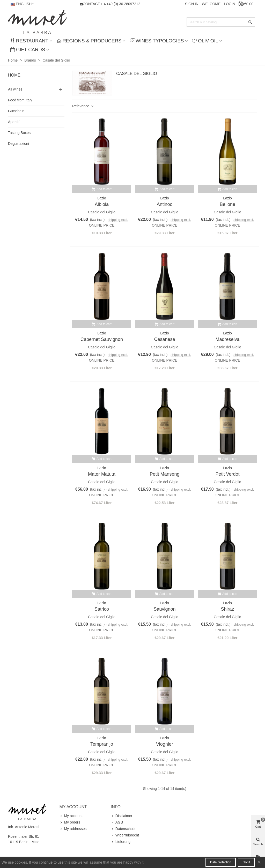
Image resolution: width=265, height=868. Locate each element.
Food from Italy (20, 100)
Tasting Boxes (19, 133)
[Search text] (216, 22)
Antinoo (164, 204)
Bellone (227, 204)
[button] (122, 4)
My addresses (73, 829)
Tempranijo (102, 744)
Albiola (102, 204)
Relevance (83, 106)
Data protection (221, 862)
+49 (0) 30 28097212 (123, 4)
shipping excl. (118, 220)
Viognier (165, 744)
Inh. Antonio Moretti (24, 827)
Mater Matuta (102, 474)
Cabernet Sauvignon (102, 339)
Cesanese (164, 339)
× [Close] (259, 862)
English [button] (23, 4)
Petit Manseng (164, 474)
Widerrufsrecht (125, 835)
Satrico (102, 609)
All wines (15, 89)
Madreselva (227, 339)
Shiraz (227, 609)
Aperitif (14, 122)
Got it (246, 862)
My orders (70, 822)
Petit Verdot (227, 474)
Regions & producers (89, 41)
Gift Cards (28, 50)
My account (71, 816)
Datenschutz (123, 829)
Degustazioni (19, 144)
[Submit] (250, 22)
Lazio (102, 198)
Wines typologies (157, 41)
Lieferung (121, 842)
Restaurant (29, 41)
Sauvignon (164, 609)
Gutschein (16, 111)
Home (14, 75)
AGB (117, 822)
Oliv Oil (205, 41)
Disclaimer (122, 816)
